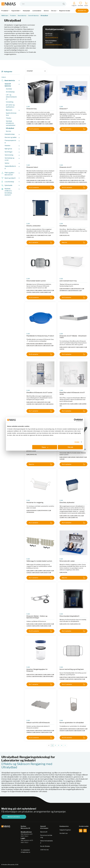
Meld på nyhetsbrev (14, 817)
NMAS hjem (5, 16)
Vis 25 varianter (74, 738)
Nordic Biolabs (45, 846)
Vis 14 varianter (40, 129)
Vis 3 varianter (40, 242)
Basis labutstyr (22, 16)
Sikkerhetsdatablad (46, 842)
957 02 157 (49, 35)
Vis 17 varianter (74, 684)
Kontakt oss (82, 11)
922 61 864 (49, 43)
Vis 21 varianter (40, 738)
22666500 (26, 850)
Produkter (13, 16)
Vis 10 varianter (74, 187)
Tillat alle (70, 447)
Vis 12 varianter (40, 187)
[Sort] (36, 71)
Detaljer (77, 442)
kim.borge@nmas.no (52, 37)
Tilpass (45, 447)
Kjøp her (74, 242)
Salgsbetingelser (65, 830)
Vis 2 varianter (74, 631)
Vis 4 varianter (74, 354)
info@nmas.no (25, 852)
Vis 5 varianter (74, 298)
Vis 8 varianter (40, 354)
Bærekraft (44, 832)
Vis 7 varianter (74, 129)
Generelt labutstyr (33, 16)
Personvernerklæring (46, 836)
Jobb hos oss (44, 850)
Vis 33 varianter (40, 631)
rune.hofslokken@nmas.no (54, 45)
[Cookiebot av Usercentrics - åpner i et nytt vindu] (75, 420)
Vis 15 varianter (40, 298)
